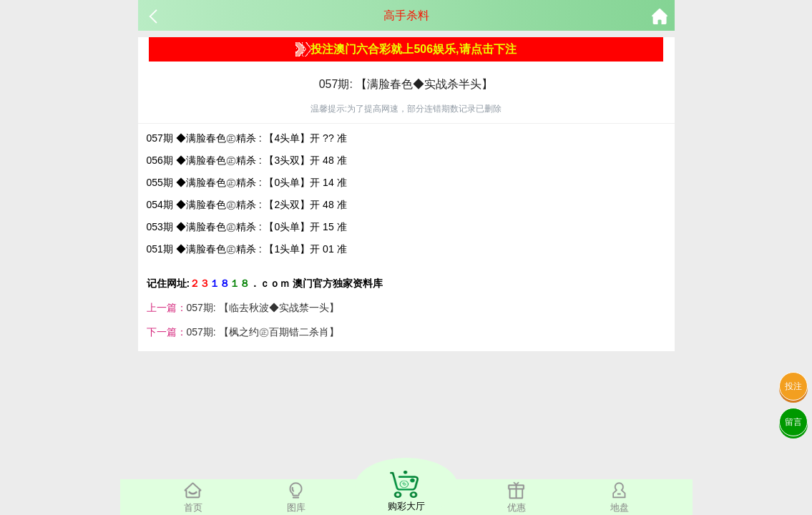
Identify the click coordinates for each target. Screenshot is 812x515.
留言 (793, 422)
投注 (793, 386)
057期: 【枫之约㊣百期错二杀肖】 (263, 332)
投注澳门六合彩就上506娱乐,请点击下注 (406, 49)
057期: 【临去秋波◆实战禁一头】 (263, 308)
